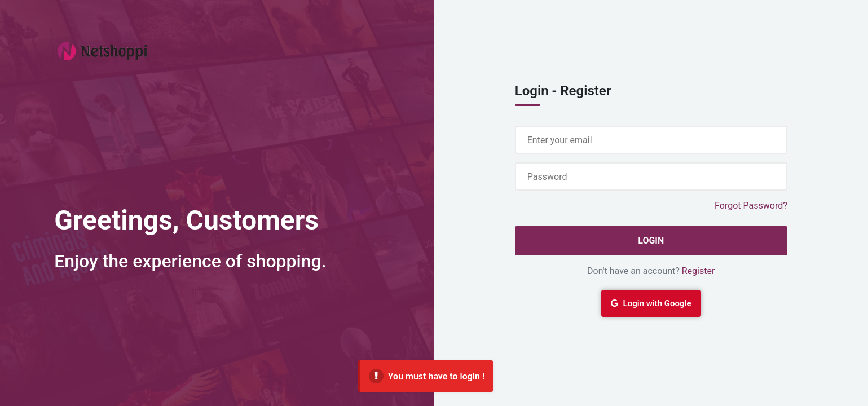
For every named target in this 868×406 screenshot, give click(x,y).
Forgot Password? (751, 206)
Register (699, 271)
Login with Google (651, 303)
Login (651, 240)
